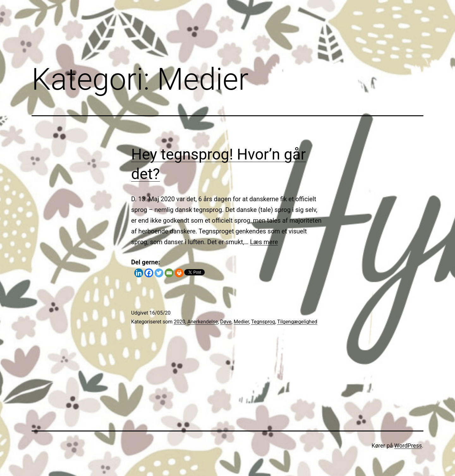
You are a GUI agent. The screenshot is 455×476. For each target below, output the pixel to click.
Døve (226, 322)
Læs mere (264, 242)
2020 (179, 322)
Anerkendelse (203, 322)
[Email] (169, 273)
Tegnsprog (263, 322)
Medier (241, 322)
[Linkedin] (139, 273)
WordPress (408, 446)
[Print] (179, 273)
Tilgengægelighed (297, 322)
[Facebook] (149, 273)
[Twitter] (159, 273)
